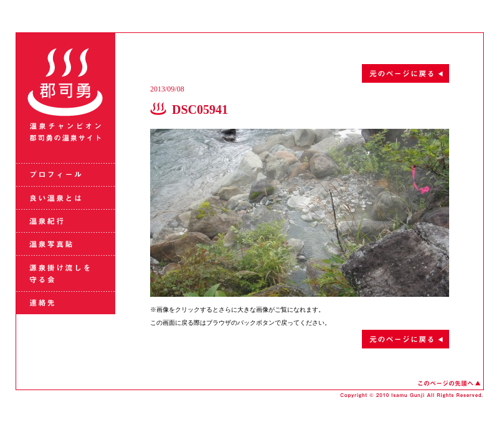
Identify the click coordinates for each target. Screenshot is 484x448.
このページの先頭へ (449, 383)
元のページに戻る (300, 73)
